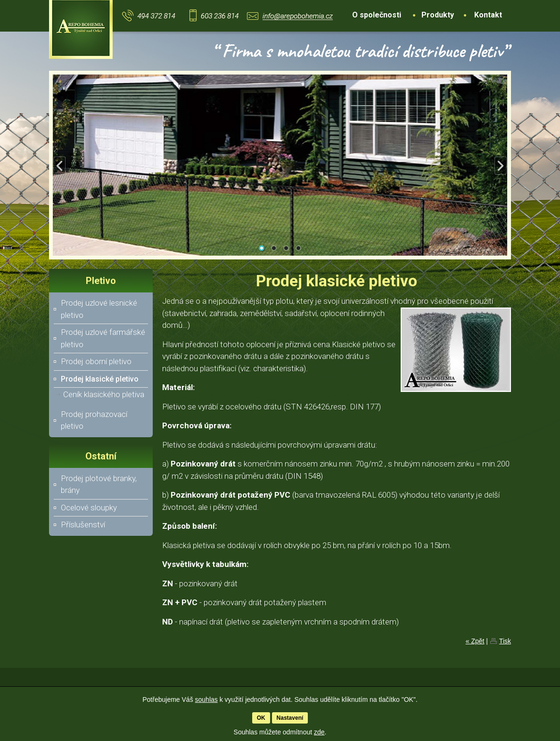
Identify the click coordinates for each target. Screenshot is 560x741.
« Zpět (475, 641)
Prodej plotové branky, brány (99, 484)
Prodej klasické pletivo (100, 379)
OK (261, 718)
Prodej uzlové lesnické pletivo (99, 309)
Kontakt (488, 15)
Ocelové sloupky (89, 508)
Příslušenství (83, 525)
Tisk (505, 641)
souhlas (206, 699)
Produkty (438, 15)
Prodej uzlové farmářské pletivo (103, 338)
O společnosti (377, 15)
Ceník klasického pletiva (104, 394)
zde (319, 732)
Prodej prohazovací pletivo (94, 420)
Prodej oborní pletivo (96, 361)
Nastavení (290, 718)
